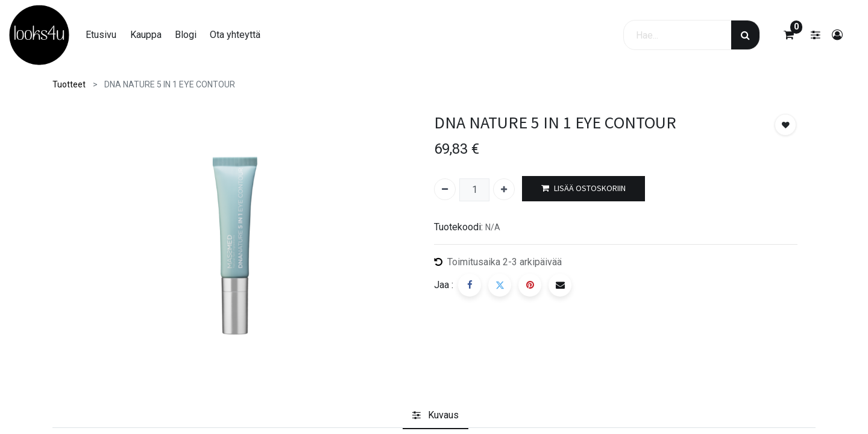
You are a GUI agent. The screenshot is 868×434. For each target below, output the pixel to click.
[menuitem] (101, 35)
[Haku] (745, 35)
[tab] (436, 415)
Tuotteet (69, 84)
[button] (785, 125)
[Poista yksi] (445, 189)
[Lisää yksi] (504, 189)
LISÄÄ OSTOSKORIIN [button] (583, 188)
